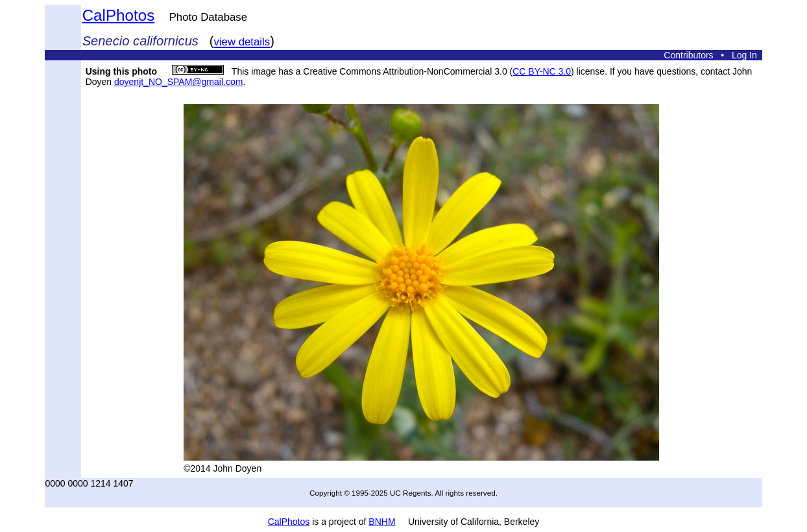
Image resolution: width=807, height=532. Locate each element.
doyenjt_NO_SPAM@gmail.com (178, 82)
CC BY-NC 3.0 (542, 71)
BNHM (382, 522)
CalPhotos (119, 15)
